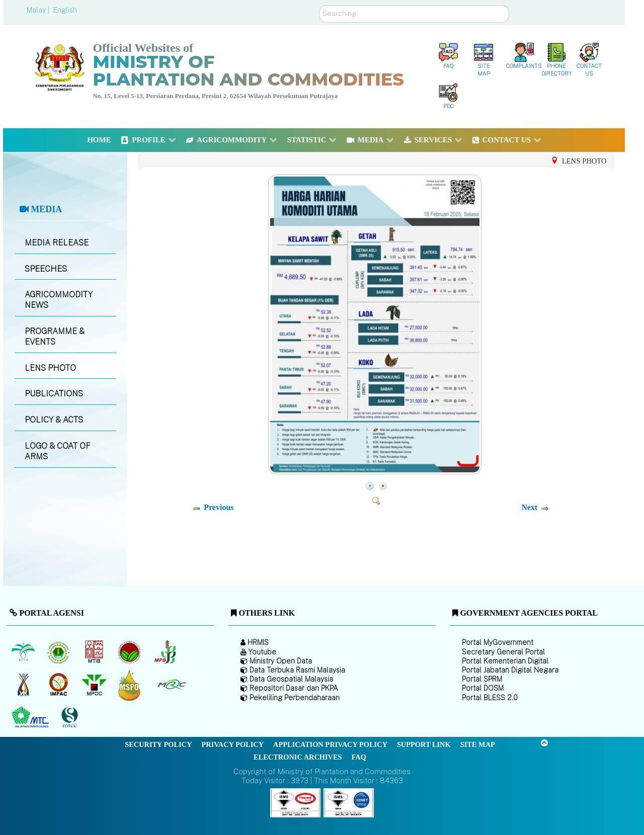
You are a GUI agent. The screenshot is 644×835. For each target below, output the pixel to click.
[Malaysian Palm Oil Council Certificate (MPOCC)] (131, 685)
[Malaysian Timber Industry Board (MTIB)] (95, 652)
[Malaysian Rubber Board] (60, 652)
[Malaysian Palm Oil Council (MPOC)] (95, 685)
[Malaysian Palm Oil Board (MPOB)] (24, 652)
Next (529, 507)
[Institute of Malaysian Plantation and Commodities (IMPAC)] (60, 685)
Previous (219, 507)
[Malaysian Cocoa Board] (131, 652)
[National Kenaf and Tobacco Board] (24, 685)
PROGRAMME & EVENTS (55, 337)
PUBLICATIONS (54, 394)
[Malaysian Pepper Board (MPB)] (166, 652)
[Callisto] (295, 802)
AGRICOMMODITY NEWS (59, 300)
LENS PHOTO (50, 368)
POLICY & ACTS (54, 420)
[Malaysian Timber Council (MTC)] (31, 717)
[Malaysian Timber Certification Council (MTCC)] (71, 718)
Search (319, 5)
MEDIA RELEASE (57, 243)
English (65, 10)
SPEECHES (46, 269)
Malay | (39, 10)
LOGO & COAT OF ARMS (58, 451)
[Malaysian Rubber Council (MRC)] (171, 685)
